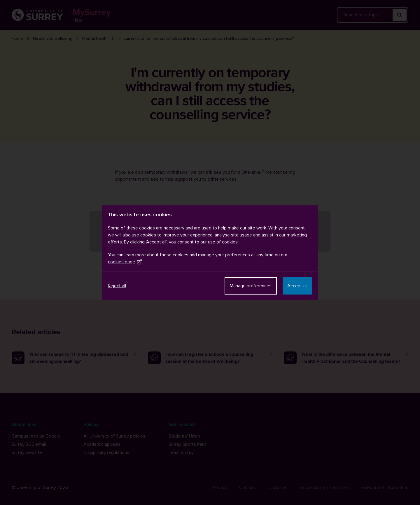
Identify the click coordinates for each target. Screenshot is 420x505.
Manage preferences (251, 286)
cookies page (125, 262)
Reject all (117, 286)
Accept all (297, 286)
